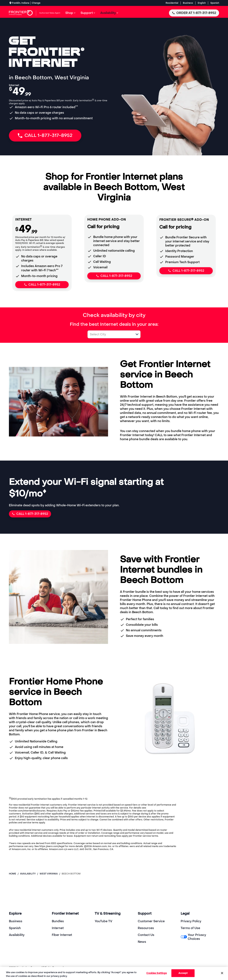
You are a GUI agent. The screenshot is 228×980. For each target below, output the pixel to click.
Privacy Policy (191, 921)
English (202, 3)
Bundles (58, 921)
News (142, 942)
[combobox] (110, 334)
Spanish (215, 3)
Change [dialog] (36, 3)
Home (13, 874)
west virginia (49, 874)
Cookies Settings (157, 973)
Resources (146, 928)
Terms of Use (190, 928)
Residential (172, 3)
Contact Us (146, 935)
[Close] (222, 973)
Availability (17, 935)
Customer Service (151, 921)
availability (28, 874)
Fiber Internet (62, 935)
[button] (137, 334)
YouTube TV (104, 921)
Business (188, 3)
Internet (58, 928)
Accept (183, 973)
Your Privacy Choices (193, 937)
